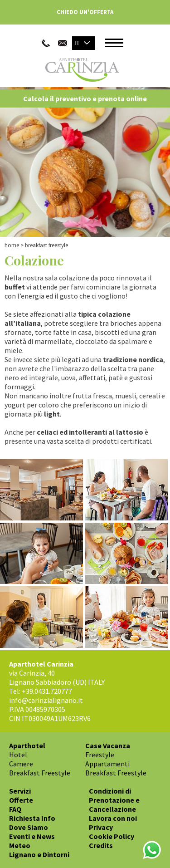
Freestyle (100, 755)
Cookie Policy (112, 836)
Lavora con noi (113, 818)
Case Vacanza (108, 745)
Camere (21, 764)
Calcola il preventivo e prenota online (85, 98)
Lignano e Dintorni (39, 854)
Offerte (21, 800)
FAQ (15, 809)
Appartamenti (107, 764)
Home (12, 245)
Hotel (18, 755)
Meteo (20, 845)
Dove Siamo (29, 827)
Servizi (20, 791)
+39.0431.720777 (47, 691)
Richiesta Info (32, 818)
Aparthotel (27, 745)
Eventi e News (32, 836)
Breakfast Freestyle (40, 773)
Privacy (101, 827)
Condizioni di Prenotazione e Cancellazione (114, 800)
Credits (101, 845)
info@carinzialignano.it (46, 700)
